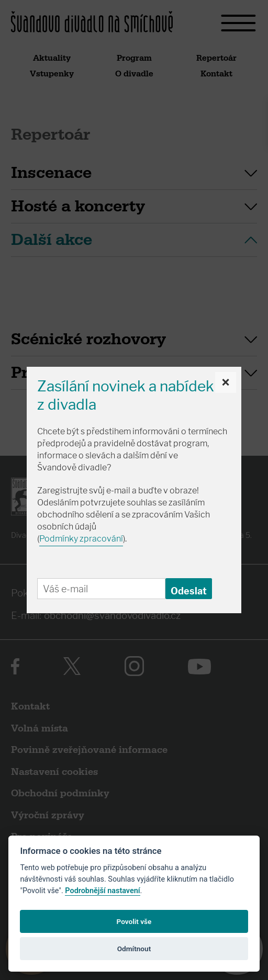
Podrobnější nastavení (102, 891)
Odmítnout (134, 949)
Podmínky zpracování (81, 539)
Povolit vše (134, 921)
